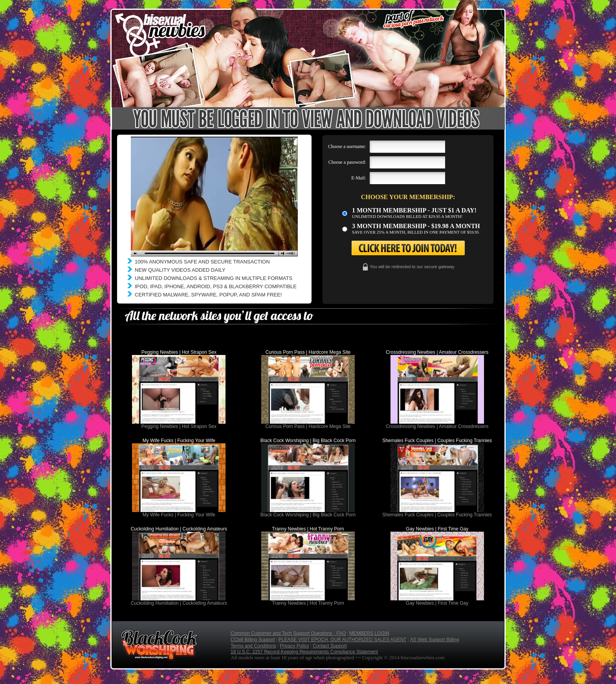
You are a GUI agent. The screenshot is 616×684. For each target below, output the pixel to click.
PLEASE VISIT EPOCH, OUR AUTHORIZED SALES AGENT (343, 640)
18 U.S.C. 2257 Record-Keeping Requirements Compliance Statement (304, 652)
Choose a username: (347, 146)
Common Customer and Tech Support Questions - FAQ (288, 633)
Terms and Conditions (253, 646)
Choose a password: (347, 162)
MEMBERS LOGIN (369, 633)
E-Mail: (358, 178)
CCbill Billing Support (253, 640)
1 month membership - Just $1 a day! (414, 210)
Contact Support (330, 646)
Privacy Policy (294, 646)
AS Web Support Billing (435, 640)
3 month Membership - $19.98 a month (416, 226)
